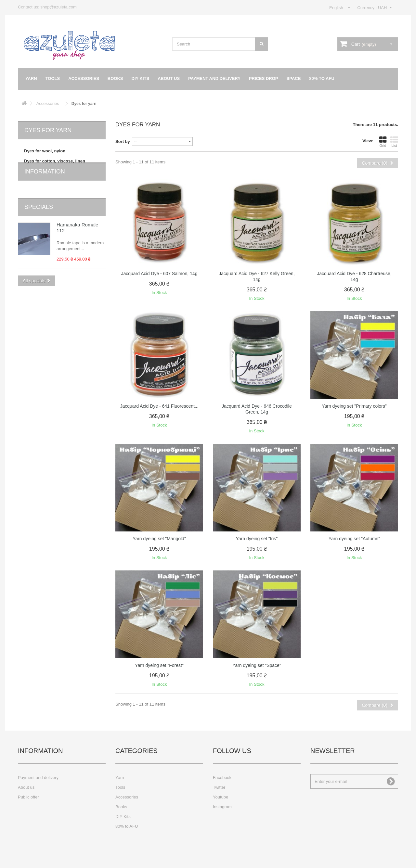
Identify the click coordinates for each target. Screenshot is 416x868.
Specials (39, 211)
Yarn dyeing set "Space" (257, 665)
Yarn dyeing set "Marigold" (159, 539)
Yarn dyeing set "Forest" (159, 665)
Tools (53, 78)
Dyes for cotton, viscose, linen (55, 161)
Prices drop (264, 78)
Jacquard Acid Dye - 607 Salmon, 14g (159, 274)
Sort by (123, 141)
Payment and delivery (214, 78)
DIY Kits (141, 78)
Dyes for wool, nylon (45, 151)
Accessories (84, 78)
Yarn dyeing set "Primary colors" (354, 406)
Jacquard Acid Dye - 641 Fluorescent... (159, 406)
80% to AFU (322, 78)
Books (115, 78)
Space (294, 78)
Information (45, 185)
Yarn (31, 78)
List (394, 142)
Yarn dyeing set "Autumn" (354, 539)
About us (169, 78)
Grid (383, 142)
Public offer (28, 797)
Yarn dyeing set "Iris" (257, 539)
